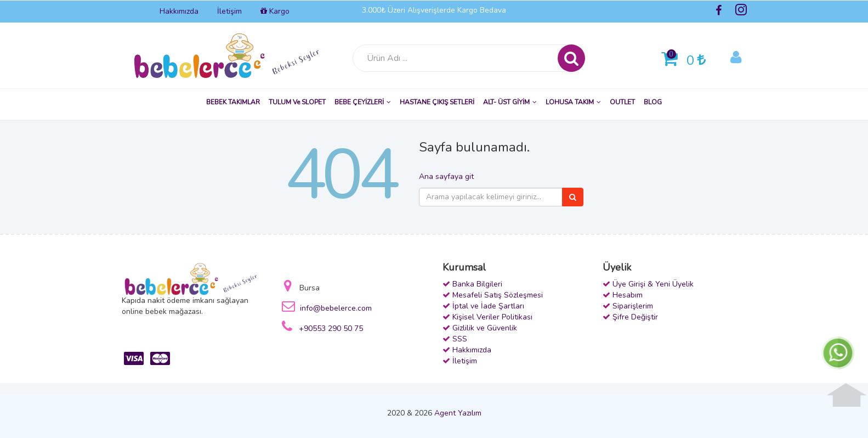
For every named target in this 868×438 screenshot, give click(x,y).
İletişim (229, 11)
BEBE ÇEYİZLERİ (363, 102)
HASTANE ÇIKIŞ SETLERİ (437, 102)
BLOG (653, 102)
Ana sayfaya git (446, 176)
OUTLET (622, 102)
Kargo (275, 11)
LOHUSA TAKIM (573, 102)
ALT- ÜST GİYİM (510, 102)
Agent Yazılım (458, 413)
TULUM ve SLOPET (297, 102)
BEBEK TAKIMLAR (233, 102)
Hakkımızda (179, 11)
